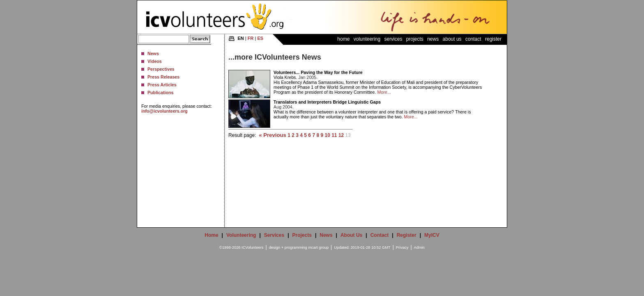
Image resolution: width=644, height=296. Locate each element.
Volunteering (367, 39)
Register (493, 39)
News (153, 53)
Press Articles (162, 85)
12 (341, 135)
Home (343, 39)
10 (327, 135)
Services (393, 39)
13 (348, 135)
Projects (415, 39)
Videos (155, 61)
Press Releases (163, 77)
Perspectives (161, 69)
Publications (160, 92)
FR (251, 38)
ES (260, 38)
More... (384, 92)
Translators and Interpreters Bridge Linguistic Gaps (327, 102)
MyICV (432, 235)
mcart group (318, 247)
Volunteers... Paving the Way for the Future (318, 72)
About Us (452, 39)
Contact (473, 39)
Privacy (402, 247)
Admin (419, 247)
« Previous (273, 135)
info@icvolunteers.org (164, 111)
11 (334, 135)
